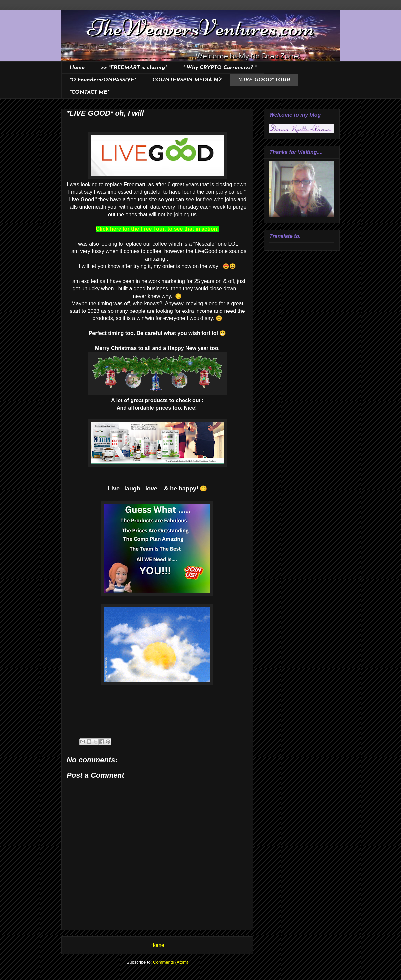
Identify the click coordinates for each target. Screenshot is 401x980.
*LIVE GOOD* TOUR (264, 80)
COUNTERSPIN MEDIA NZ (187, 80)
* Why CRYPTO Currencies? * (220, 68)
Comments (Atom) (170, 962)
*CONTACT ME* (89, 92)
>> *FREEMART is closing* (134, 68)
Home (77, 68)
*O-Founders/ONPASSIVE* (103, 80)
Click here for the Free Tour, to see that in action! (157, 229)
